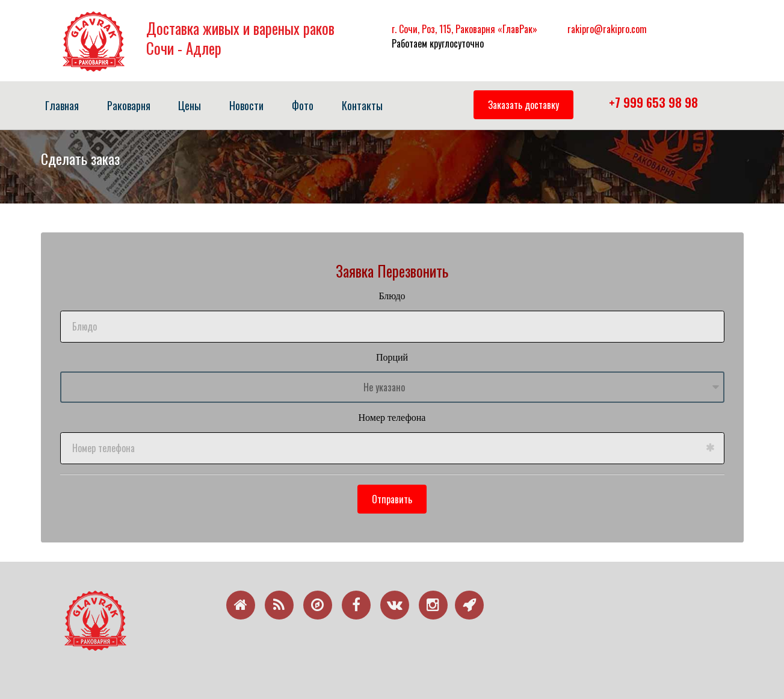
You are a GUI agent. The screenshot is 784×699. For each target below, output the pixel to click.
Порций (392, 357)
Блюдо (392, 296)
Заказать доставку (523, 105)
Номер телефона (392, 418)
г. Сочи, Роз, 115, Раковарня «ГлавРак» (465, 29)
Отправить (392, 499)
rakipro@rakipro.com (607, 29)
